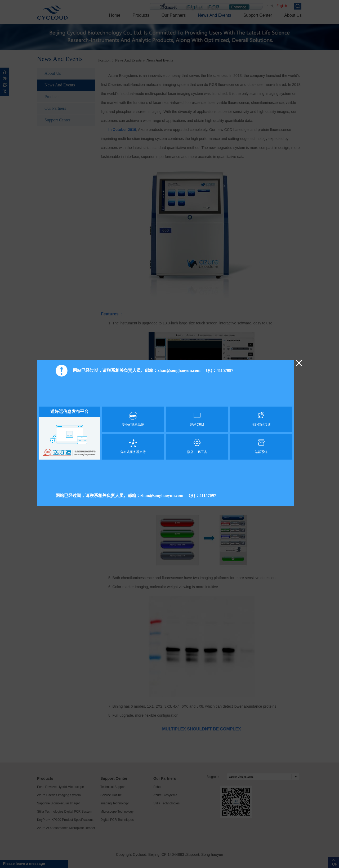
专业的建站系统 (133, 419)
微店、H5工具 (197, 446)
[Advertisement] (166, 393)
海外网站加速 (261, 419)
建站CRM (197, 419)
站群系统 (261, 446)
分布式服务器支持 (133, 446)
